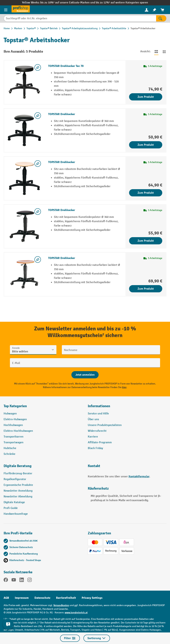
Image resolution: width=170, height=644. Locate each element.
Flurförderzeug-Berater (18, 473)
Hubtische (10, 448)
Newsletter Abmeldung (18, 497)
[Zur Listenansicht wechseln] (156, 52)
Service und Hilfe (98, 414)
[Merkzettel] (154, 10)
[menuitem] (147, 10)
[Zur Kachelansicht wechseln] (164, 52)
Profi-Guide (11, 508)
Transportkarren (14, 437)
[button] (43, 467)
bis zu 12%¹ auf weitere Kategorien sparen (122, 3)
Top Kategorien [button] (15, 406)
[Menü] (6, 10)
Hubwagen (10, 414)
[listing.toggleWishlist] (38, 67)
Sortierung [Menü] (97, 638)
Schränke (9, 454)
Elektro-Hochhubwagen (18, 431)
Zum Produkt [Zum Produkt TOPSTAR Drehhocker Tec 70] (146, 97)
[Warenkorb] (162, 10)
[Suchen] (161, 18)
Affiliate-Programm (100, 442)
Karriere (93, 437)
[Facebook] (6, 581)
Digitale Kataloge (14, 502)
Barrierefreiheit (66, 598)
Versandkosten (61, 605)
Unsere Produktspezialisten (105, 425)
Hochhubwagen (13, 425)
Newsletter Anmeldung (18, 491)
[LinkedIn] (22, 581)
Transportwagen (14, 442)
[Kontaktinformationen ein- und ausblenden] (8, 624)
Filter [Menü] (70, 638)
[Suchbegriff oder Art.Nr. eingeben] (80, 18)
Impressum (22, 598)
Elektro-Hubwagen (15, 419)
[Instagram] (30, 581)
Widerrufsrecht (97, 431)
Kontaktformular (139, 476)
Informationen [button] (99, 406)
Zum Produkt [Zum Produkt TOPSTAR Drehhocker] (146, 145)
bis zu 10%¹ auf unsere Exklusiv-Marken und (68, 3)
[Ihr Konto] (147, 10)
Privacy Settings (92, 598)
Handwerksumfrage (16, 514)
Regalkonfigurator (15, 479)
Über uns (93, 419)
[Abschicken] (85, 375)
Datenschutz (42, 598)
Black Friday (95, 448)
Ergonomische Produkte (18, 485)
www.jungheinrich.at (76, 613)
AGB (6, 598)
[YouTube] (14, 581)
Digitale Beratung (18, 466)
